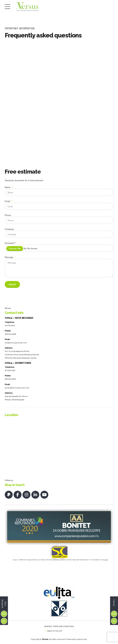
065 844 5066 (10, 338)
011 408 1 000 (10, 375)
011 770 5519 (10, 330)
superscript (82, 638)
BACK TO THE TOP (55, 630)
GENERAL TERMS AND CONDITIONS (59, 625)
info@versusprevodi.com (16, 347)
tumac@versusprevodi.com (17, 392)
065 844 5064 (10, 383)
